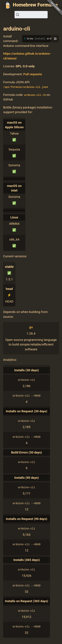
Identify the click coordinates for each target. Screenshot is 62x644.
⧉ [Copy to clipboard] (55, 39)
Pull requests (33, 74)
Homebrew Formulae (35, 5)
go (31, 327)
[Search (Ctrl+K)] (31, 15)
